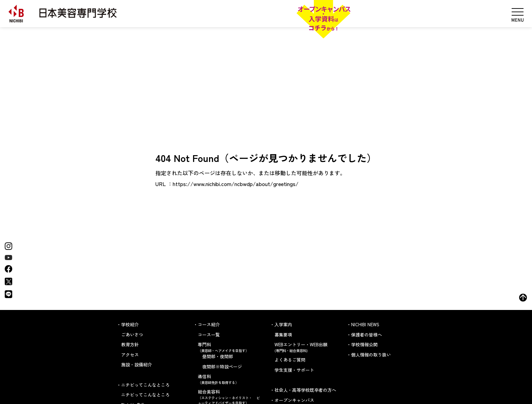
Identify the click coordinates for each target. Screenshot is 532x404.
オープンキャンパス (294, 400)
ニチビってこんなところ (145, 395)
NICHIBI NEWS (365, 324)
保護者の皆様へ (367, 335)
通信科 (230, 379)
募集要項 (283, 335)
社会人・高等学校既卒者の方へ (305, 390)
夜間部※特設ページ (222, 366)
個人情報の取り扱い (371, 355)
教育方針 (130, 344)
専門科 (230, 347)
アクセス (130, 355)
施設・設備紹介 (137, 364)
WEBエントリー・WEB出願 (307, 347)
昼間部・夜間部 (218, 356)
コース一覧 (209, 335)
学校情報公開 (364, 344)
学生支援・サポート (294, 370)
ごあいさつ (132, 335)
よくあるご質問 (290, 360)
